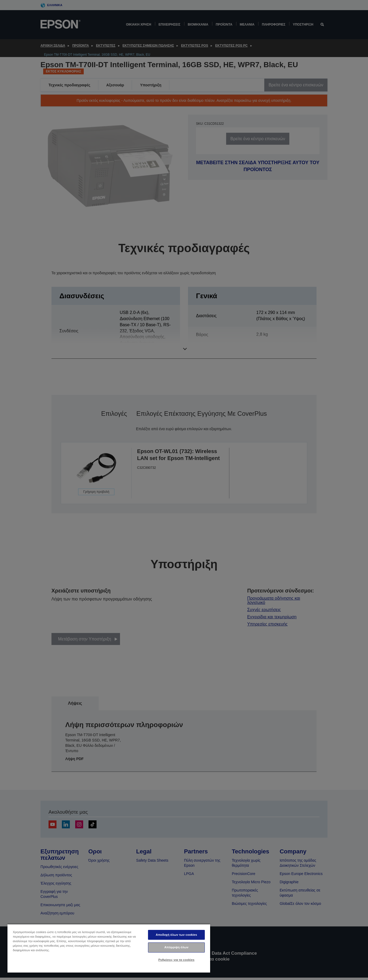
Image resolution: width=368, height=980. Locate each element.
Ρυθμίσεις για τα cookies (177, 960)
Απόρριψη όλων (176, 947)
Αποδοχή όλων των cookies (176, 935)
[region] (109, 948)
